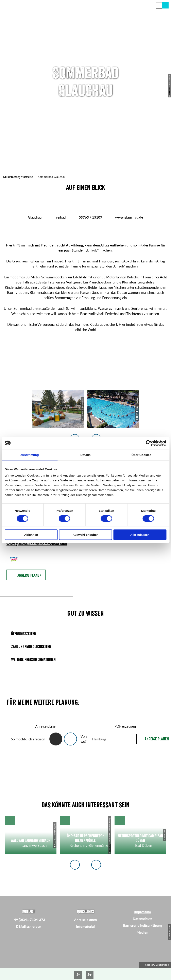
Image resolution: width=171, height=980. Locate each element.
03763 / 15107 (90, 217)
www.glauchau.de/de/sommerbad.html (37, 544)
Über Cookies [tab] (141, 455)
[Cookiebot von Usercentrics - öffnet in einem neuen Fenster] (149, 443)
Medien (142, 932)
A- (78, 975)
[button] (165, 5)
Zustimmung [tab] (30, 455)
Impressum (142, 912)
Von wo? (84, 739)
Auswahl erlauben (85, 535)
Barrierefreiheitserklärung (143, 926)
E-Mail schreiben (29, 927)
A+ (90, 975)
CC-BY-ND (169, 91)
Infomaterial (85, 927)
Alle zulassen (140, 535)
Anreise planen (85, 920)
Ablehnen (31, 535)
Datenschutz (142, 919)
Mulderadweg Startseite (18, 177)
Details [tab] (86, 455)
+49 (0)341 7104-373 (29, 920)
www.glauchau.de (129, 217)
